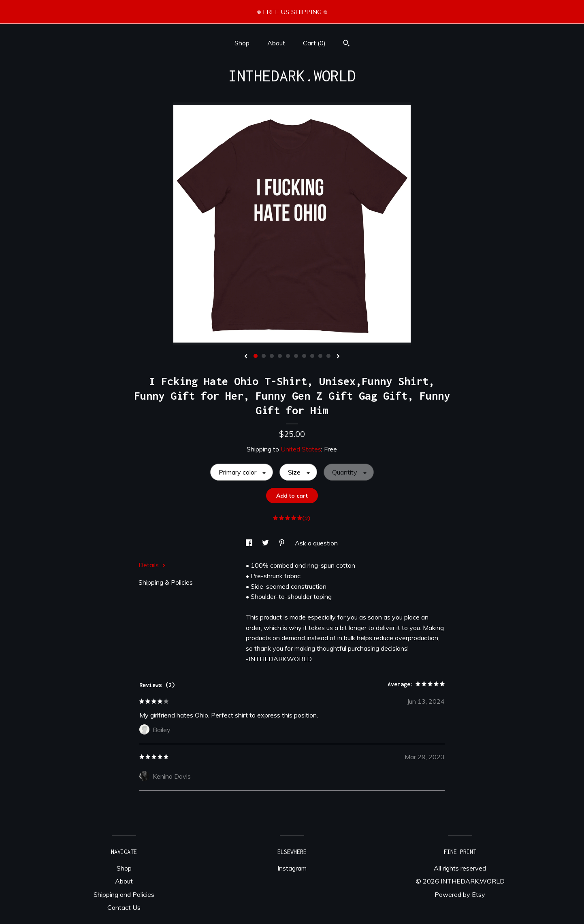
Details (152, 565)
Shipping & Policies (166, 582)
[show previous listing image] (246, 357)
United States (301, 449)
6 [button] (296, 356)
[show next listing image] (338, 357)
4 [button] (280, 356)
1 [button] (256, 356)
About (276, 43)
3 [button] (272, 356)
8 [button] (312, 356)
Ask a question (316, 543)
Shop (242, 43)
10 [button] (328, 356)
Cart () (314, 43)
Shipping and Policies (124, 894)
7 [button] (304, 356)
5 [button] (288, 356)
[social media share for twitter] (266, 543)
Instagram (292, 868)
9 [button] (320, 356)
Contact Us (124, 907)
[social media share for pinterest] (283, 543)
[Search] (346, 44)
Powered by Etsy (460, 894)
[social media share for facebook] (250, 543)
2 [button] (264, 356)
